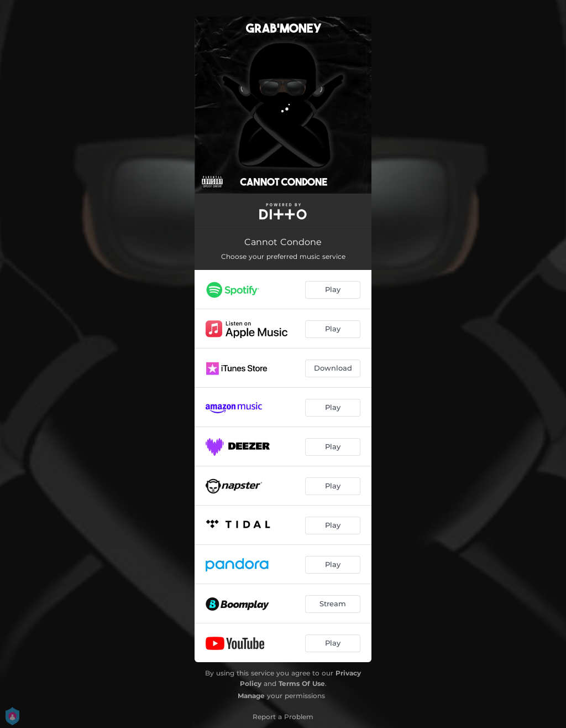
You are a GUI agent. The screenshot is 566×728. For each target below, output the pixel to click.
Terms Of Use (302, 683)
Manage (251, 696)
